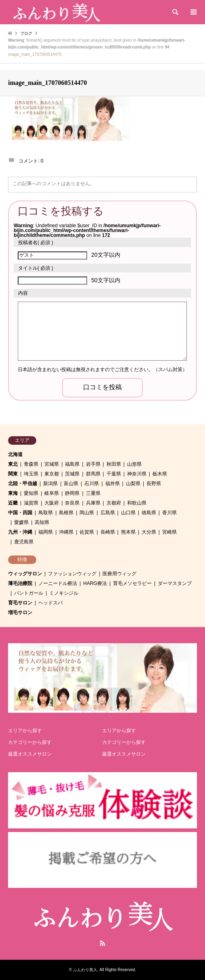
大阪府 (52, 503)
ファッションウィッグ (72, 574)
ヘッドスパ (50, 603)
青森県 (31, 464)
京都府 (114, 503)
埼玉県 (31, 474)
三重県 (93, 493)
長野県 (154, 484)
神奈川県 (137, 474)
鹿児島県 (24, 542)
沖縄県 (66, 532)
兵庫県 (93, 503)
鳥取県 (46, 513)
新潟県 (50, 484)
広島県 (108, 513)
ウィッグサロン (25, 574)
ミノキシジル (64, 593)
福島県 (72, 464)
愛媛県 (21, 522)
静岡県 (72, 493)
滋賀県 (31, 503)
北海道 (15, 454)
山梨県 (133, 484)
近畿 (13, 503)
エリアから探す (25, 731)
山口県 (128, 513)
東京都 (52, 474)
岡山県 (87, 513)
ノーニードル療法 (58, 583)
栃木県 (160, 474)
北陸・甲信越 (23, 484)
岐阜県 (52, 493)
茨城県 (72, 474)
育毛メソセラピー (132, 583)
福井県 (113, 484)
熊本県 (128, 532)
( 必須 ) (36, 243)
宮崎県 (169, 532)
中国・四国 (20, 513)
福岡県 (46, 532)
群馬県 (93, 474)
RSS (102, 943)
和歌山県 (137, 503)
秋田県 (114, 464)
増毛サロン (20, 612)
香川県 (169, 513)
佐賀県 (87, 532)
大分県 (149, 532)
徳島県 (149, 513)
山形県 (134, 464)
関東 (13, 474)
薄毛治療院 (20, 583)
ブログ (26, 33)
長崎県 (108, 532)
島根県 (66, 513)
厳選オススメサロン (30, 754)
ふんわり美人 (85, 970)
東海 (13, 493)
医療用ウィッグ (119, 574)
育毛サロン (20, 603)
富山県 (71, 484)
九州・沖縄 (20, 532)
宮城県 (52, 464)
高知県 (42, 522)
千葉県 (114, 474)
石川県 (92, 484)
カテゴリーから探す (30, 742)
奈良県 (72, 503)
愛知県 (31, 493)
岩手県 (93, 464)
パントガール (29, 593)
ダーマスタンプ (175, 583)
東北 (13, 464)
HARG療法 (95, 583)
